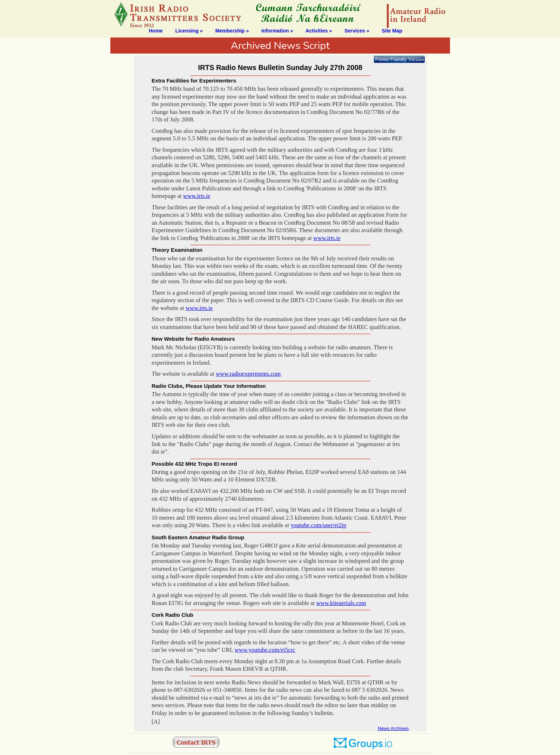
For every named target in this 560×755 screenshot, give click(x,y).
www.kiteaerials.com (341, 603)
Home (156, 31)
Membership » (232, 31)
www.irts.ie (197, 196)
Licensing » (189, 31)
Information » (277, 31)
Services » (357, 31)
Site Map (392, 31)
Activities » (319, 31)
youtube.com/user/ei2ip (319, 525)
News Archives (393, 728)
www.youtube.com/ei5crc (265, 650)
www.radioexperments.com (248, 374)
